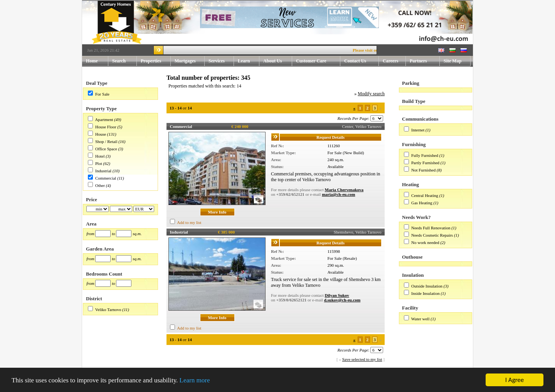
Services (221, 61)
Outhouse (412, 257)
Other (100, 185)
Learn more (195, 380)
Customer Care (311, 61)
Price (92, 199)
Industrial (103, 171)
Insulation (413, 275)
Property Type (101, 109)
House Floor (106, 127)
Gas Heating (422, 203)
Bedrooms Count (104, 274)
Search (119, 61)
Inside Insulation (425, 293)
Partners (418, 61)
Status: (277, 167)
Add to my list (189, 222)
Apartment (104, 119)
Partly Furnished (425, 163)
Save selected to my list (362, 359)
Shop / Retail (106, 141)
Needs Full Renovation (431, 228)
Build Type (414, 101)
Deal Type (97, 83)
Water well (420, 319)
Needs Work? (416, 217)
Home (92, 61)
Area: (276, 160)
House (101, 134)
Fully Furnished (425, 155)
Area (91, 224)
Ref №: (277, 146)
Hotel (100, 156)
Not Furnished (423, 170)
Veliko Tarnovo (108, 310)
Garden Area (100, 249)
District (94, 299)
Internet (418, 130)
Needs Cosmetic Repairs (432, 235)
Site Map (452, 61)
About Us (278, 61)
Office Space (106, 149)
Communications (420, 119)
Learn (249, 61)
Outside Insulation (427, 286)
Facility (410, 308)
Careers (390, 61)
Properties (156, 61)
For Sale (102, 94)
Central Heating (425, 195)
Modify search (371, 94)
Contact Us (362, 61)
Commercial (106, 178)
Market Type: (283, 153)
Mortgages (185, 61)
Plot (99, 163)
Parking (411, 83)
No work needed (425, 242)
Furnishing (414, 144)
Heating (410, 184)
